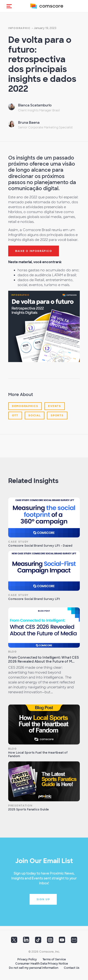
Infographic (19, 28)
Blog (13, 652)
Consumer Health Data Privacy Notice (42, 964)
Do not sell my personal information (34, 968)
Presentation (20, 806)
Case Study (18, 542)
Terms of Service (54, 959)
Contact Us (72, 968)
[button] (9, 6)
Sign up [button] (43, 899)
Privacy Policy (27, 959)
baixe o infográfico (34, 251)
